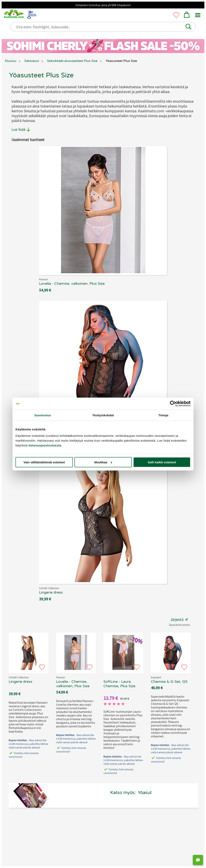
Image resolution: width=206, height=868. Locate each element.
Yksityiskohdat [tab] (103, 415)
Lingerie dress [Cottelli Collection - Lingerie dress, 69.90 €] (21, 682)
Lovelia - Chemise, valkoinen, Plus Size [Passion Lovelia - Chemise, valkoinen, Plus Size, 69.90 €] (73, 684)
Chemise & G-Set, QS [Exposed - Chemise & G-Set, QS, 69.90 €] (169, 682)
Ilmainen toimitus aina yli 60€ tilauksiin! (103, 5)
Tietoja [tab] (163, 415)
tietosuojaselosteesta (45, 445)
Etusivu (11, 61)
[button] (188, 27)
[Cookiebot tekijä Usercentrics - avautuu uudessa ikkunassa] (173, 404)
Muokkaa (103, 462)
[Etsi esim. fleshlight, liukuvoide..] (105, 27)
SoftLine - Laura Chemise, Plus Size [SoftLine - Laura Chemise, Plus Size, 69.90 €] (119, 684)
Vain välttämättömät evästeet (44, 462)
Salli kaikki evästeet (162, 462)
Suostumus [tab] (43, 415)
